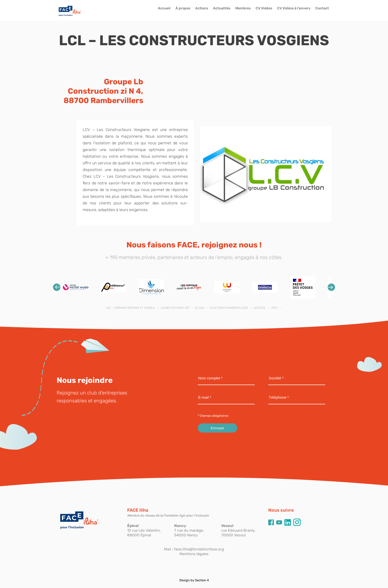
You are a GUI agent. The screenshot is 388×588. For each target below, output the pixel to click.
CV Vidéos (264, 8)
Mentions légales (194, 554)
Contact (322, 8)
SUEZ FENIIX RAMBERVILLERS (229, 308)
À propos (183, 8)
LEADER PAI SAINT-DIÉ (175, 308)
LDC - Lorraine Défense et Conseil (131, 308)
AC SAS (199, 308)
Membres (243, 8)
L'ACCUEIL (260, 308)
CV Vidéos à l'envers (294, 8)
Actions (202, 8)
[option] (76, 287)
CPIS (274, 308)
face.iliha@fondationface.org (199, 549)
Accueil (164, 8)
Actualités (222, 8)
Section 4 (202, 580)
